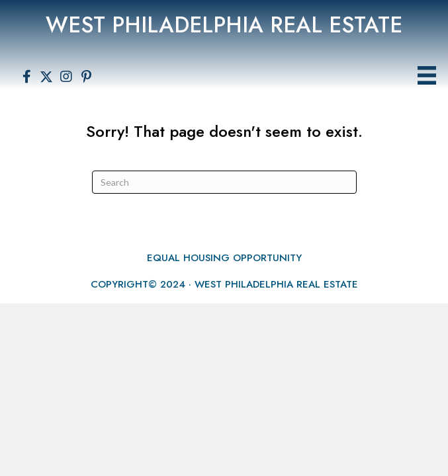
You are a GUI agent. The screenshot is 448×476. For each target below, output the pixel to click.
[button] (26, 77)
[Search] (224, 182)
